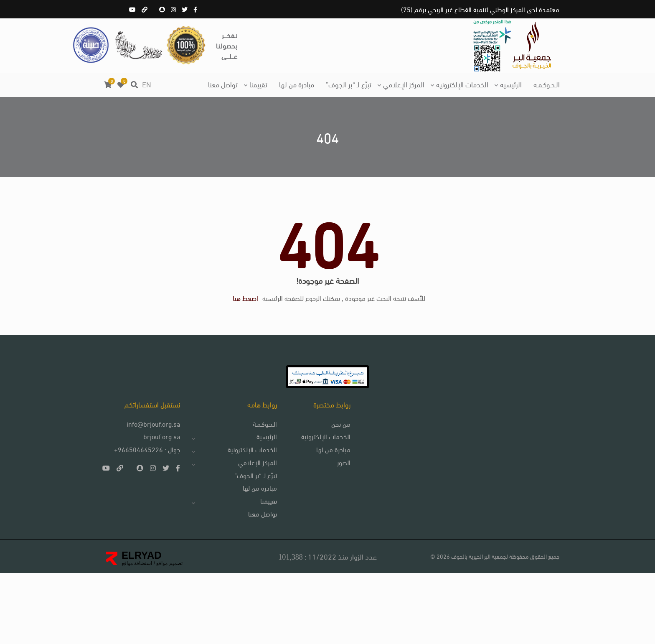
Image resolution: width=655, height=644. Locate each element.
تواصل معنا (223, 84)
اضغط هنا (240, 335)
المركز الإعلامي (404, 84)
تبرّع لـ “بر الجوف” (349, 84)
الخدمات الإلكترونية (462, 84)
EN (147, 84)
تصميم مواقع (169, 634)
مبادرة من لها (297, 84)
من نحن (328, 485)
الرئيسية (511, 84)
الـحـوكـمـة (547, 84)
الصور (331, 526)
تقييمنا (258, 84)
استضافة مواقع (137, 634)
